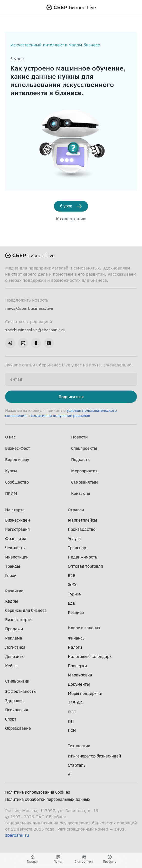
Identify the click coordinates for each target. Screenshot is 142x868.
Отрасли (76, 510)
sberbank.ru (17, 835)
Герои (11, 575)
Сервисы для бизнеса (26, 610)
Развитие (14, 591)
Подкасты (81, 460)
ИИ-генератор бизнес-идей (94, 756)
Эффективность (20, 691)
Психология (17, 710)
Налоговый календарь (90, 656)
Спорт (11, 719)
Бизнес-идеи (17, 520)
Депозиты (15, 656)
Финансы (77, 638)
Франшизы (16, 538)
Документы (79, 684)
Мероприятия (84, 471)
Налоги (75, 647)
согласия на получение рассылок (60, 416)
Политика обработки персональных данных (48, 799)
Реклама (14, 638)
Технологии (79, 746)
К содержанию (71, 219)
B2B (72, 575)
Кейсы (11, 666)
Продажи (14, 629)
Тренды (13, 566)
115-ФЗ (75, 703)
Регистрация (17, 529)
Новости (79, 437)
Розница (76, 612)
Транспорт (78, 548)
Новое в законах (84, 628)
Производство (82, 529)
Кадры (12, 601)
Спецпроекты (84, 448)
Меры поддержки (85, 693)
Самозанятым (84, 482)
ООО (72, 712)
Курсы (11, 471)
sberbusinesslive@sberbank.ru (35, 330)
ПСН (72, 730)
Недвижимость (82, 557)
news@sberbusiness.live (29, 308)
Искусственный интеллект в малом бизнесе (55, 45)
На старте (15, 510)
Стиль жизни (17, 681)
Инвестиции (17, 557)
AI (70, 774)
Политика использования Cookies (38, 792)
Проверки (77, 666)
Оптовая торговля (85, 566)
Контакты (81, 493)
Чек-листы (15, 548)
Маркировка (80, 675)
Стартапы (77, 765)
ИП (71, 721)
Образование (18, 728)
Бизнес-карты (19, 620)
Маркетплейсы (82, 520)
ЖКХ (72, 585)
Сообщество (17, 482)
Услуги (74, 538)
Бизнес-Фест (18, 448)
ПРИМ (11, 493)
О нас (10, 437)
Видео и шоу (17, 460)
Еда (71, 603)
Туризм (75, 594)
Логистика (15, 647)
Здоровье (14, 701)
